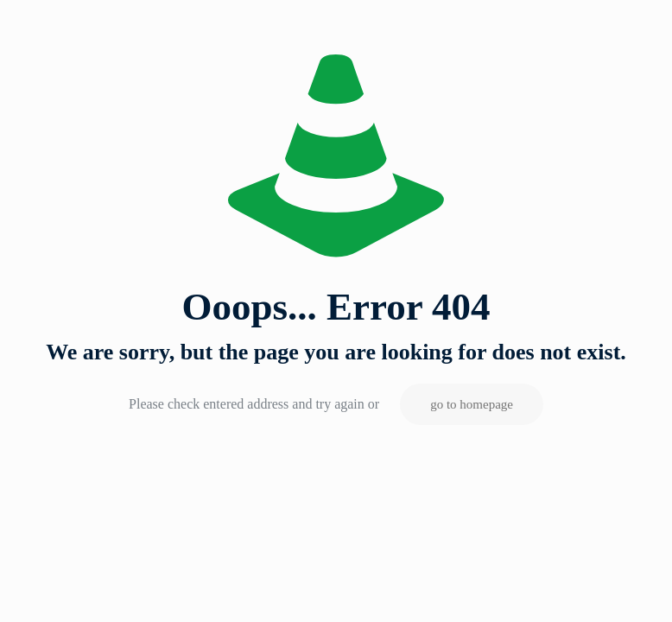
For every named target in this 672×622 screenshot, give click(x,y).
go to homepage (472, 404)
